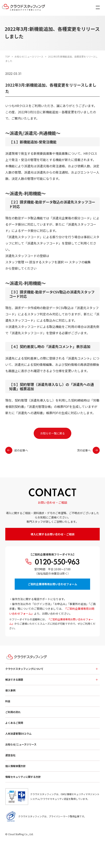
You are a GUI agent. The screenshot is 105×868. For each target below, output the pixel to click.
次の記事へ (88, 450)
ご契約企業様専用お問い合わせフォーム (52, 584)
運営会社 (10, 755)
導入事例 (10, 690)
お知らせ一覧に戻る (52, 433)
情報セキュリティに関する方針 (23, 777)
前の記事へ (17, 450)
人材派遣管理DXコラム (18, 734)
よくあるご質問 (14, 723)
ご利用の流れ (13, 712)
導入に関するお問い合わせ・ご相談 (52, 534)
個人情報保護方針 (15, 766)
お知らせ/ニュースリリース (21, 744)
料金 (8, 701)
